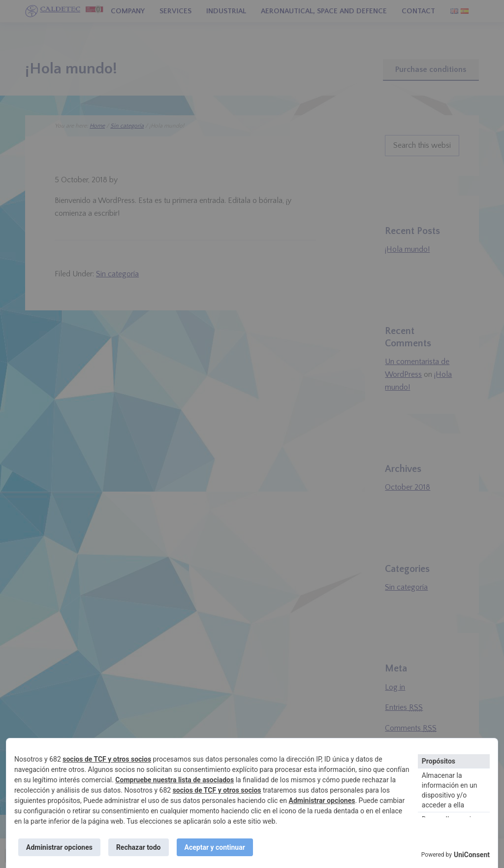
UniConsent (472, 855)
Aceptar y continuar (215, 847)
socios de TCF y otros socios (107, 759)
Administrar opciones (322, 801)
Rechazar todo (139, 847)
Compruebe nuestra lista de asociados (174, 780)
